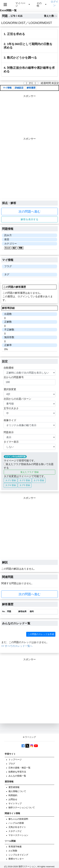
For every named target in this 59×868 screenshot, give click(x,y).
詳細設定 (19, 88)
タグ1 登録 (11, 480)
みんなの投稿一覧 (17, 776)
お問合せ (13, 799)
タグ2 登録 (25, 480)
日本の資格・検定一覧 (19, 768)
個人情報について (17, 791)
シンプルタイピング (18, 855)
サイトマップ (15, 804)
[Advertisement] (29, 170)
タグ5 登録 (25, 485)
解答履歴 (31, 88)
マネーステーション (18, 835)
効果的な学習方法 (17, 772)
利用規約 (13, 795)
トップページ (15, 760)
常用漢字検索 (15, 847)
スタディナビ (15, 831)
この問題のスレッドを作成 (41, 634)
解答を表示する (29, 219)
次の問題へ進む (29, 211)
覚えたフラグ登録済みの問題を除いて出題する (29, 466)
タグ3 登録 (39, 480)
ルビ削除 (13, 851)
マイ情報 (7, 88)
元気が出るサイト (17, 827)
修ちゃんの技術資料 (18, 819)
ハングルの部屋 (16, 823)
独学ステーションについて (22, 808)
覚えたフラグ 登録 (29, 472)
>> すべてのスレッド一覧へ (17, 646)
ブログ (12, 764)
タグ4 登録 (11, 485)
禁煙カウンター (16, 859)
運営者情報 (14, 787)
